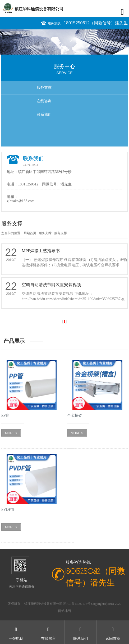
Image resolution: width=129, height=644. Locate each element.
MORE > (11, 433)
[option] (64, 42)
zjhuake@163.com (21, 201)
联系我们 (44, 115)
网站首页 (30, 233)
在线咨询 (44, 101)
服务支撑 (44, 88)
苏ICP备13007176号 (77, 604)
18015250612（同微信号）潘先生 (96, 23)
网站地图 (64, 611)
